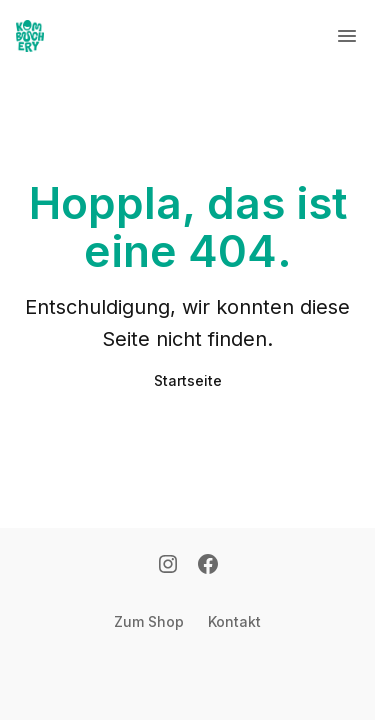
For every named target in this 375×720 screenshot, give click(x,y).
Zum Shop (149, 621)
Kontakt (234, 621)
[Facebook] (208, 566)
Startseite (188, 380)
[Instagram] (168, 566)
